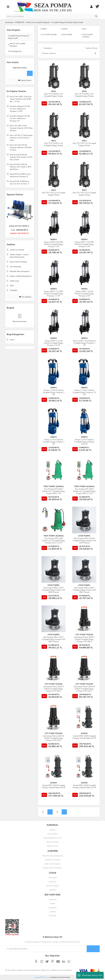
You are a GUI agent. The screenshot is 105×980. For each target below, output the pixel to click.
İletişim (53, 830)
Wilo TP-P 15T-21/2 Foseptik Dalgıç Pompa (84, 194)
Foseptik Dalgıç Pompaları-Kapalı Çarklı (68, 22)
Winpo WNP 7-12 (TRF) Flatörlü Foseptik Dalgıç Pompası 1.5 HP (54, 294)
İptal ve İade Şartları (53, 864)
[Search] (52, 16)
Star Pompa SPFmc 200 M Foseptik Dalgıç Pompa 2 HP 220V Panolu (84, 541)
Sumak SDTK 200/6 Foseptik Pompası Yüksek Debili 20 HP (84, 787)
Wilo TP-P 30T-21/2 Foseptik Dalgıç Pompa (84, 144)
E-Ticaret (47, 977)
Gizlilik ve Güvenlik (52, 860)
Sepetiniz (53, 890)
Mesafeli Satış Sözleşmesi (53, 856)
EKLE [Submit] (93, 949)
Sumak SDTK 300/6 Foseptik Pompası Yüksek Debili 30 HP (84, 737)
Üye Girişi (52, 882)
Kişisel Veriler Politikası (52, 868)
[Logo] (43, 7)
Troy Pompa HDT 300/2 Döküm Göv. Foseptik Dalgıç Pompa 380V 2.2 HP (84, 491)
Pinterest (52, 916)
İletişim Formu (52, 846)
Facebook (53, 900)
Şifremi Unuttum (53, 886)
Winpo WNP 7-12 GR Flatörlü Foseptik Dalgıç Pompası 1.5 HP (54, 343)
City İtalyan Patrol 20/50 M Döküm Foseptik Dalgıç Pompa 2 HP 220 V (54, 738)
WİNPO (54, 240)
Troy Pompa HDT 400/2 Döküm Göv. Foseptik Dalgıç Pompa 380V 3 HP (54, 491)
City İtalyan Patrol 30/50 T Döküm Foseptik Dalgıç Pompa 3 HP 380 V (54, 689)
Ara (30, 73)
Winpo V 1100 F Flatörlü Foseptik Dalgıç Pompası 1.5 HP (84, 393)
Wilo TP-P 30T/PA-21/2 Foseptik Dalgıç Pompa (54, 95)
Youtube (53, 912)
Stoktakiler (48, 48)
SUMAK (84, 733)
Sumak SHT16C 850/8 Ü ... (20, 226)
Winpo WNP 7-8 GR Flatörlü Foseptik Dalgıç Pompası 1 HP (84, 343)
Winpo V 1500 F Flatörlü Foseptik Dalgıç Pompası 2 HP (54, 393)
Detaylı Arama (25, 80)
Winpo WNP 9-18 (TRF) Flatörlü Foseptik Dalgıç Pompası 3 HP (54, 244)
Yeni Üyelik (52, 878)
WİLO (54, 91)
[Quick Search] (16, 73)
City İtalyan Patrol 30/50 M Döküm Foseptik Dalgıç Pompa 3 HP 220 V (84, 689)
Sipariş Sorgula (52, 842)
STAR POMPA (84, 536)
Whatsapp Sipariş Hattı (90, 975)
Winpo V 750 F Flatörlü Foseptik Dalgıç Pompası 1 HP (54, 442)
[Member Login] (91, 7)
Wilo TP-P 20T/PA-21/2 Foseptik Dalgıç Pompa (84, 95)
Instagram (53, 908)
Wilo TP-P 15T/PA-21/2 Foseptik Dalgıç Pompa (54, 144)
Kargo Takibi (52, 834)
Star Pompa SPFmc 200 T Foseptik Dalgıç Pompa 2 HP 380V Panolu (54, 590)
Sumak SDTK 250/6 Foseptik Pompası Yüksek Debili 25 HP (54, 787)
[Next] (32, 217)
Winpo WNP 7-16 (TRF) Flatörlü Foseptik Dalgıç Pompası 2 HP (84, 244)
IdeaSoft (38, 977)
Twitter (52, 904)
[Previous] (7, 217)
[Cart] (97, 7)
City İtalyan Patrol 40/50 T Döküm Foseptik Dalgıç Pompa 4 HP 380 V (84, 639)
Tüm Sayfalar (25, 297)
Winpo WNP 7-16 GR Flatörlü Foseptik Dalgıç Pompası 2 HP (84, 294)
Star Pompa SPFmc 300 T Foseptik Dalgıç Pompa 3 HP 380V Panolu (84, 590)
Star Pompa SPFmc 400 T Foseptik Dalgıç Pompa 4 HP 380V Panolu (54, 639)
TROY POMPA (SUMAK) (54, 487)
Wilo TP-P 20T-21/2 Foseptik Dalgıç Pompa (54, 194)
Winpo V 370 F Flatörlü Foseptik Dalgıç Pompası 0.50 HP (84, 442)
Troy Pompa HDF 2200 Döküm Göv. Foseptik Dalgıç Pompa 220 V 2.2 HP (54, 541)
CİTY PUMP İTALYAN (84, 635)
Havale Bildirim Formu (52, 838)
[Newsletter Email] (46, 949)
